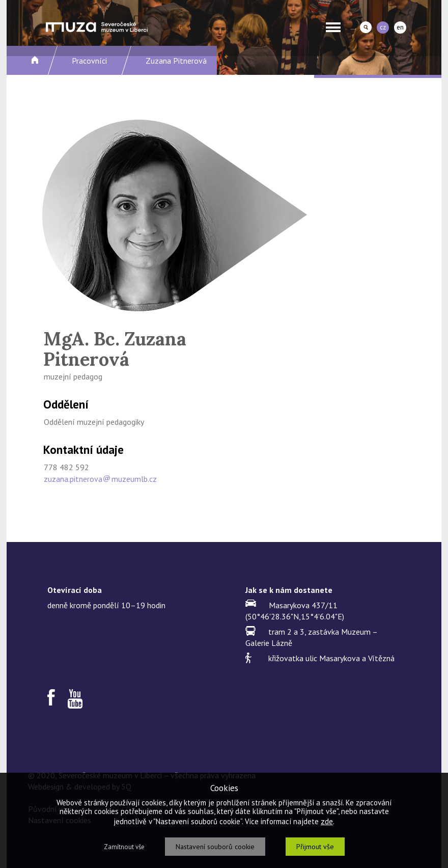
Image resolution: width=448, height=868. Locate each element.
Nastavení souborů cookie (215, 847)
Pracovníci (89, 61)
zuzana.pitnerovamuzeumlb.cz (100, 479)
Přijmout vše (315, 847)
